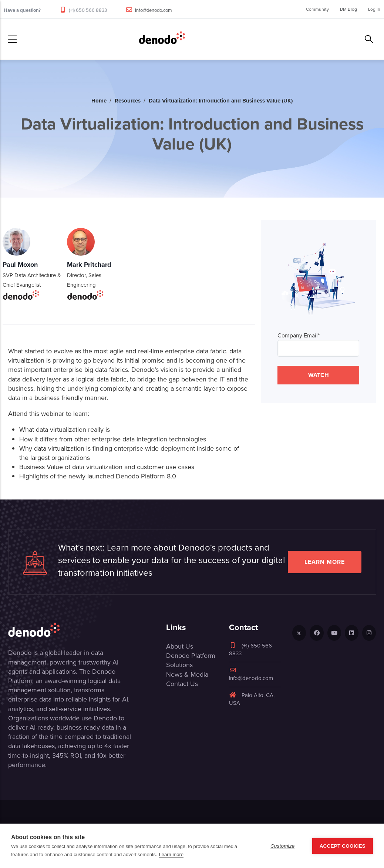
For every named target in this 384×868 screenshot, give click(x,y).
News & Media (187, 674)
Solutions (179, 665)
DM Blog (348, 9)
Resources (128, 101)
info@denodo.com (154, 10)
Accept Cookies (343, 846)
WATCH (319, 375)
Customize (283, 846)
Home (99, 101)
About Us (180, 646)
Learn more (325, 562)
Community (317, 9)
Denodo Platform (191, 656)
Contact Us (182, 684)
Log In (374, 9)
